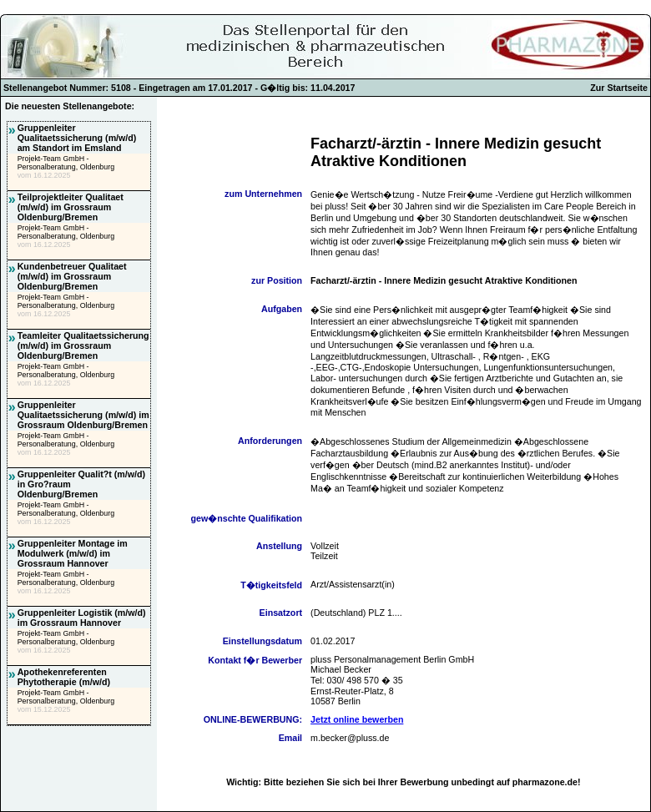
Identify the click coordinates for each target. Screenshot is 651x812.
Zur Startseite (619, 88)
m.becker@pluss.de (350, 738)
